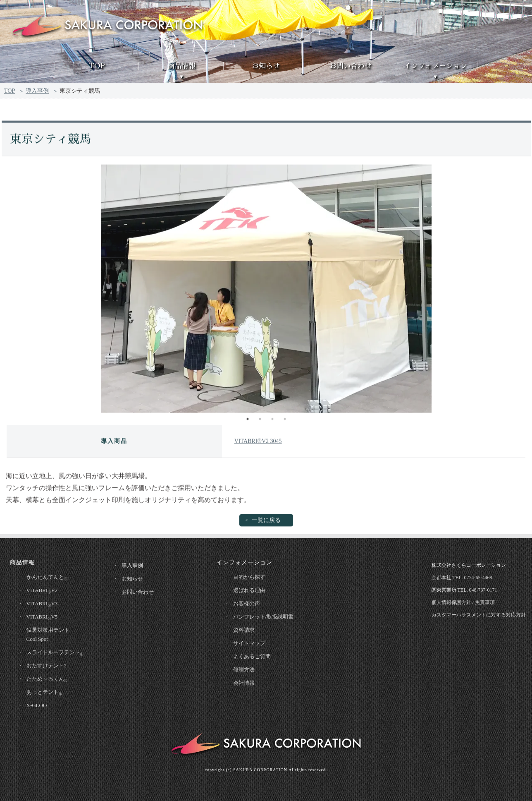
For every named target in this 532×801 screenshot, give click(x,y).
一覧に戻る (266, 522)
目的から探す (249, 577)
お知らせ (266, 66)
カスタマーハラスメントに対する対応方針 (479, 615)
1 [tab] (248, 420)
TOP (97, 66)
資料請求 (244, 630)
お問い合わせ (351, 66)
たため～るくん (47, 679)
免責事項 (485, 602)
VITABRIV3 (42, 604)
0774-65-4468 (478, 578)
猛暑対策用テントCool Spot (48, 634)
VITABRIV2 (42, 591)
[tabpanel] (266, 290)
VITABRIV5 (42, 617)
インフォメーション (435, 66)
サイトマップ (249, 643)
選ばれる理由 (249, 590)
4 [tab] (285, 420)
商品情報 (181, 66)
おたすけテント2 (47, 666)
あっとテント (44, 693)
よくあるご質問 (252, 656)
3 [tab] (272, 420)
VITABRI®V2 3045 (258, 442)
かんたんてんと (47, 578)
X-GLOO (37, 705)
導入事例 (37, 91)
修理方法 (244, 670)
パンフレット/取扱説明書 (264, 617)
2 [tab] (260, 420)
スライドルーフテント (55, 653)
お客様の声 (247, 603)
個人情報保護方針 (451, 602)
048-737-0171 (483, 590)
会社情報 (244, 683)
